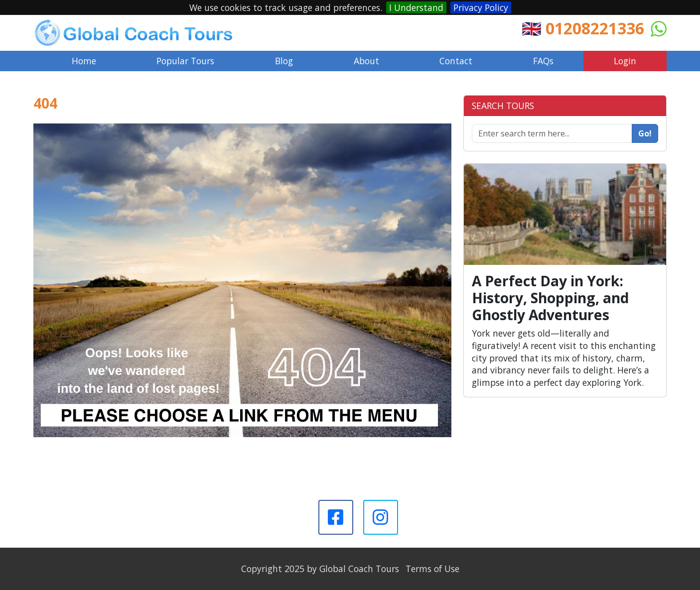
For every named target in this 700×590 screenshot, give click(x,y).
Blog (284, 61)
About (366, 61)
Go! (645, 133)
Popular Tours (185, 61)
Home (84, 61)
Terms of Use (432, 569)
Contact (456, 61)
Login (625, 61)
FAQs (543, 61)
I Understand (416, 7)
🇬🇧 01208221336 (583, 28)
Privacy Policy (481, 7)
